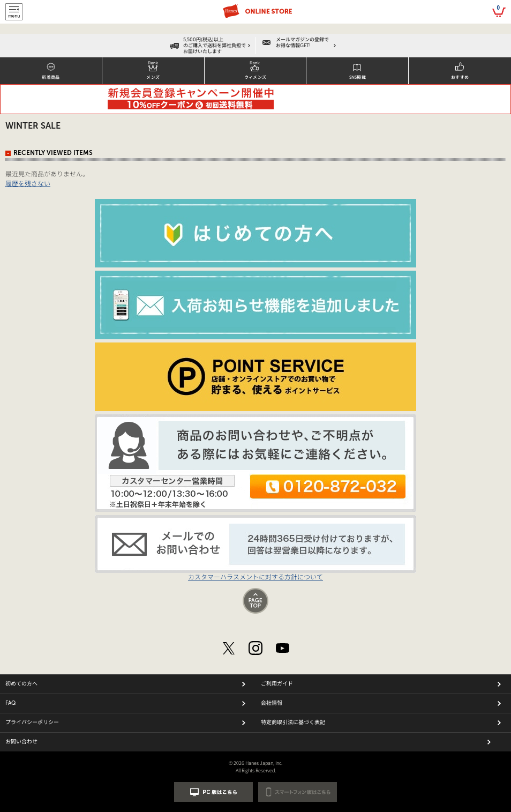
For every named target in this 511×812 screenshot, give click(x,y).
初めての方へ (21, 684)
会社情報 (272, 703)
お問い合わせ (21, 742)
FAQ (10, 703)
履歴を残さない (28, 183)
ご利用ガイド (277, 684)
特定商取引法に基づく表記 (293, 722)
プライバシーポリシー (32, 722)
